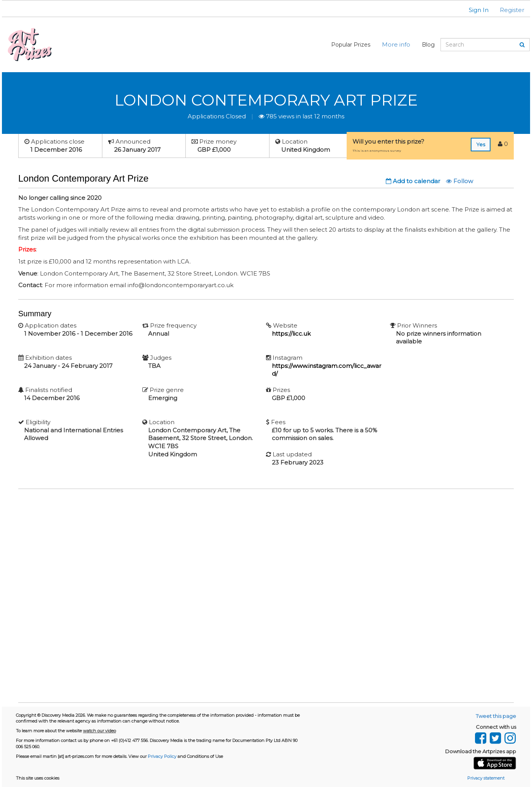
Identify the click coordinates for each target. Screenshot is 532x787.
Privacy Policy (162, 756)
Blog (428, 45)
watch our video (99, 731)
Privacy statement (486, 778)
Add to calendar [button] (413, 181)
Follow (459, 181)
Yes (481, 144)
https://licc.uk (291, 334)
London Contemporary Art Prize (266, 100)
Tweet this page (496, 716)
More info (396, 44)
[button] (474, 10)
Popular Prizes (351, 45)
